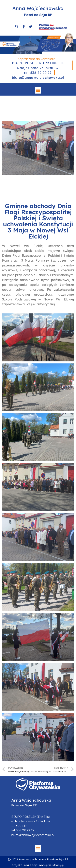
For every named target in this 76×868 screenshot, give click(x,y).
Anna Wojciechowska (38, 8)
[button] (38, 90)
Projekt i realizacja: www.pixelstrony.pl (38, 865)
